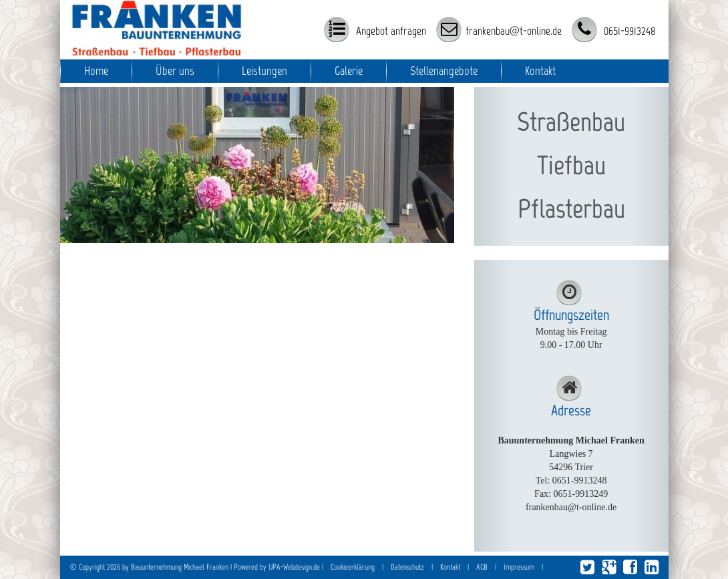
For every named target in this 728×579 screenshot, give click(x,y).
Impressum (519, 567)
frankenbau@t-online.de (514, 31)
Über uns (175, 71)
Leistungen (264, 71)
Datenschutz (407, 567)
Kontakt (540, 71)
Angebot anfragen (390, 31)
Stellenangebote (444, 71)
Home (96, 71)
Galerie (349, 71)
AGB (482, 567)
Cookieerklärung (353, 567)
